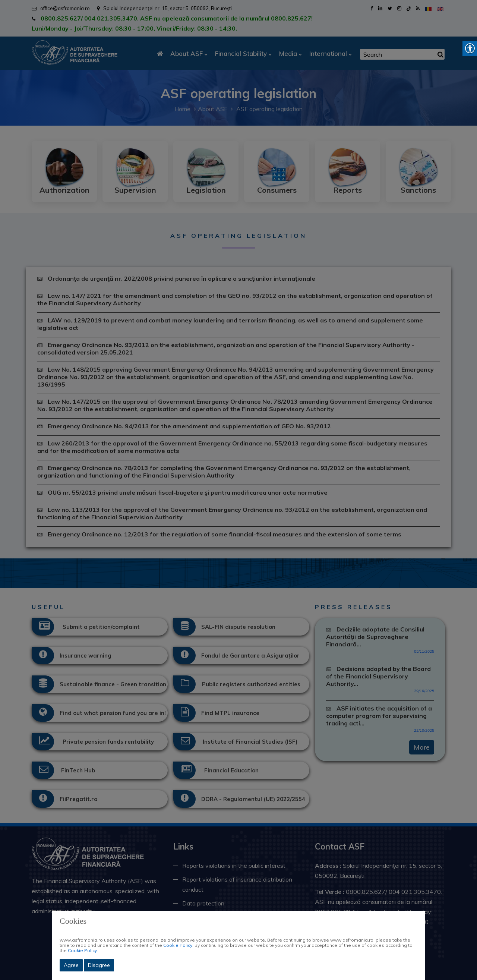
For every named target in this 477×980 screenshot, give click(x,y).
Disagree (99, 965)
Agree (71, 965)
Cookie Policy (178, 945)
